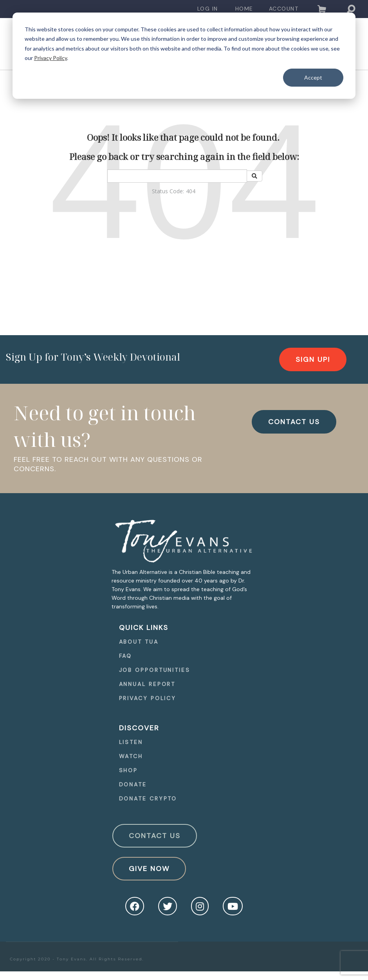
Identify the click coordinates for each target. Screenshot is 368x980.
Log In (208, 9)
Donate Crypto (148, 799)
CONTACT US (294, 422)
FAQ (126, 656)
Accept (313, 77)
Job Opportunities (155, 670)
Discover (139, 728)
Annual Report (147, 684)
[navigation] (208, 9)
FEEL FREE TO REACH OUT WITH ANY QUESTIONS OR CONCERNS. (108, 464)
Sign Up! (313, 359)
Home (244, 9)
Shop (129, 770)
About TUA (139, 642)
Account (284, 9)
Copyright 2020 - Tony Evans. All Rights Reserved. (77, 959)
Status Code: (168, 191)
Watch (131, 756)
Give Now (149, 869)
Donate (133, 784)
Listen (131, 742)
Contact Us (155, 836)
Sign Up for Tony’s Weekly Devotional (93, 357)
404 (191, 191)
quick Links (144, 628)
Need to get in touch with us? (105, 426)
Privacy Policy (51, 58)
